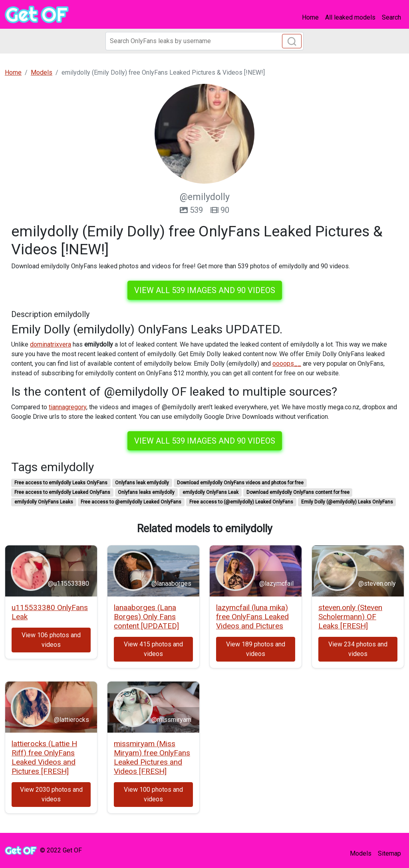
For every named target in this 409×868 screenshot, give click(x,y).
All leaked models (350, 17)
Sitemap (389, 853)
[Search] (204, 41)
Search (391, 17)
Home (310, 17)
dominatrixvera (51, 344)
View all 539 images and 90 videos (205, 290)
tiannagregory (68, 407)
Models (361, 853)
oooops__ (287, 364)
